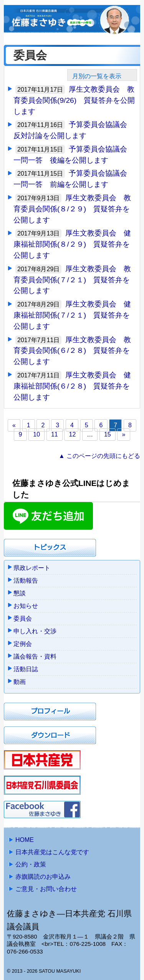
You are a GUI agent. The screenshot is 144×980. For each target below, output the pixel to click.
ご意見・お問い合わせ (46, 889)
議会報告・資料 (35, 656)
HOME (25, 840)
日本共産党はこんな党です (52, 852)
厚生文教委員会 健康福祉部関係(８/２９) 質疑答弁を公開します (72, 244)
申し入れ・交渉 (35, 631)
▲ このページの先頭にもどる (99, 456)
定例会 (23, 644)
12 (73, 434)
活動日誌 (26, 669)
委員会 (23, 618)
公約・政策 (31, 864)
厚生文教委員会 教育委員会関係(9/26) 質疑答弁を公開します (74, 100)
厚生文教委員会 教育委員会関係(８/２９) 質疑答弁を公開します (72, 209)
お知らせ (26, 606)
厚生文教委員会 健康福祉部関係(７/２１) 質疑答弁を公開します (72, 315)
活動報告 (26, 581)
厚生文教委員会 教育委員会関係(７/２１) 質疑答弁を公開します (72, 280)
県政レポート (32, 568)
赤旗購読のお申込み (43, 877)
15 (108, 434)
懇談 (20, 593)
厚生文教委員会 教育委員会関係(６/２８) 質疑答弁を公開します (72, 351)
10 (36, 434)
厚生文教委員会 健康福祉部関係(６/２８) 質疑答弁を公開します (72, 386)
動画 (20, 682)
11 (55, 434)
